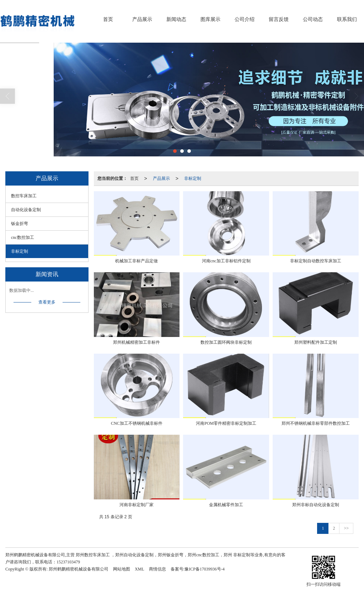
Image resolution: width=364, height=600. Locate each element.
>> (346, 528)
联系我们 (347, 19)
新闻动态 (176, 19)
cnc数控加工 (23, 237)
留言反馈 (279, 19)
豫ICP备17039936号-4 (205, 569)
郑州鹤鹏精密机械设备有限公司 (79, 569)
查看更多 (47, 302)
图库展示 (210, 19)
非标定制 (193, 178)
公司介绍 (245, 19)
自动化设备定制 (26, 210)
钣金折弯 (20, 224)
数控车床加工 (24, 196)
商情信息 (157, 569)
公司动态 (313, 19)
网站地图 (122, 569)
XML (140, 569)
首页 (108, 19)
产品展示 (142, 19)
